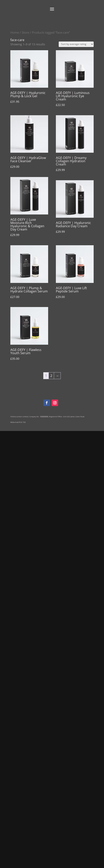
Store (25, 32)
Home (15, 32)
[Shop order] (76, 44)
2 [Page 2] (51, 376)
